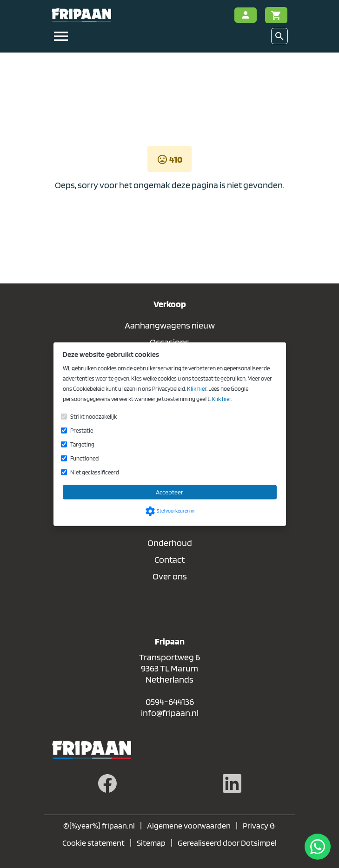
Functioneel (85, 458)
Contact (169, 559)
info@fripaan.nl (170, 713)
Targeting (82, 444)
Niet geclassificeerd (95, 472)
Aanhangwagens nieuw (170, 325)
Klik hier (197, 388)
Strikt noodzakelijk (93, 416)
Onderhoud (170, 543)
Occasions (169, 342)
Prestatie (82, 430)
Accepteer (169, 492)
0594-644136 (170, 702)
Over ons (170, 576)
